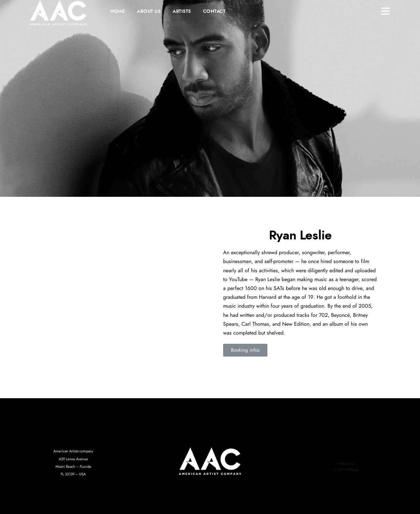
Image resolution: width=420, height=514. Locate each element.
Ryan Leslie (268, 279)
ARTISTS (182, 11)
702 (323, 315)
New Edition (296, 324)
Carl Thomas (255, 324)
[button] (245, 350)
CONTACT (214, 11)
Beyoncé (340, 315)
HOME (117, 11)
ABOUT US (149, 11)
